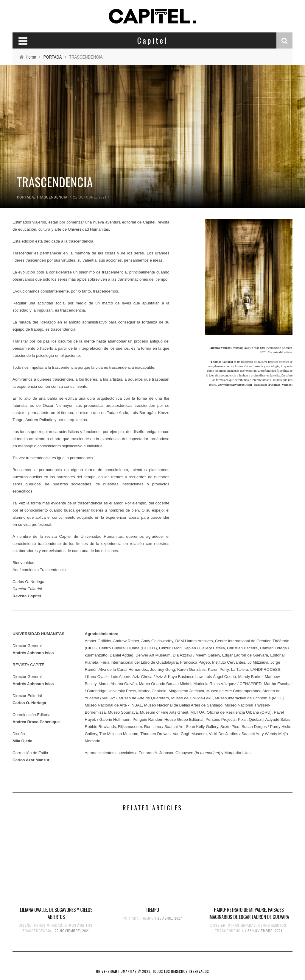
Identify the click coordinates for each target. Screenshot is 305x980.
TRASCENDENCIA (52, 197)
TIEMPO (152, 910)
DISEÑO (25, 926)
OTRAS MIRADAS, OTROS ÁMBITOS (63, 926)
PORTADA (26, 197)
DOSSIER (218, 926)
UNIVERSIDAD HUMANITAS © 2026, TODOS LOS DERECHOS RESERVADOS (153, 971)
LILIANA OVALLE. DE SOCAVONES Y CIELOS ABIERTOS (56, 913)
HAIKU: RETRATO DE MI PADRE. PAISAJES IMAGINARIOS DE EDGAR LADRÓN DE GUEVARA (249, 913)
